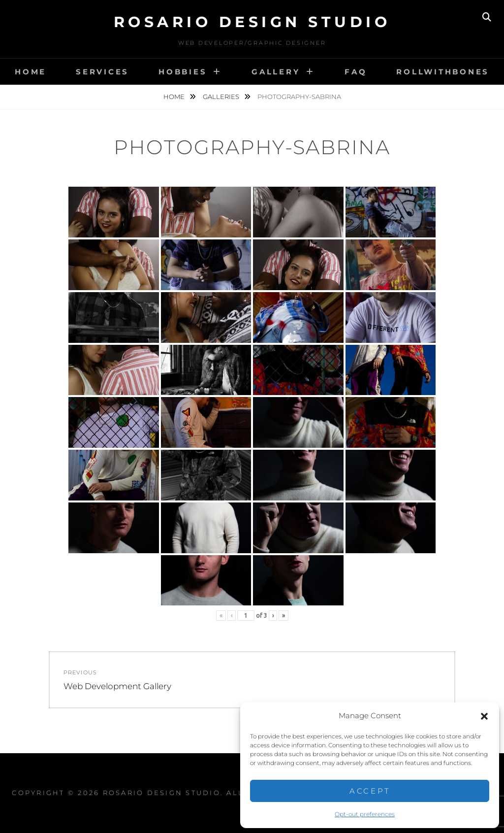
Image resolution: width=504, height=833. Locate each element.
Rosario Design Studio (252, 22)
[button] (484, 716)
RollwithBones (443, 72)
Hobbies (183, 72)
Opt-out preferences (365, 814)
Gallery (276, 72)
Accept (370, 791)
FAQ (356, 72)
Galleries (222, 97)
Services (102, 72)
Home (31, 72)
